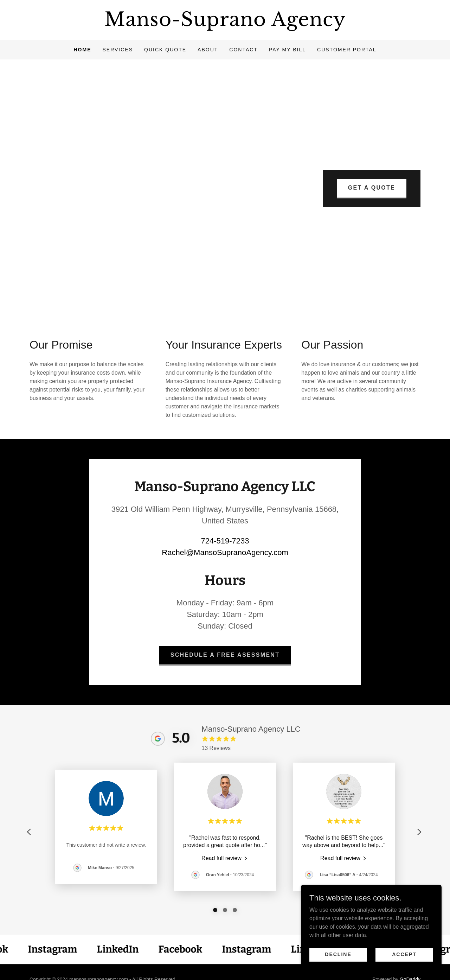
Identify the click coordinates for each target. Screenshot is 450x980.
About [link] (208, 50)
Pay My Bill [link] (287, 50)
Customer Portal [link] (347, 50)
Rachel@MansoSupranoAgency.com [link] (225, 552)
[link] (225, 24)
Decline (338, 954)
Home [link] (82, 50)
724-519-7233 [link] (225, 541)
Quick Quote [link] (165, 50)
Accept (404, 954)
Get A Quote (372, 188)
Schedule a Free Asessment (225, 655)
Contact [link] (243, 50)
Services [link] (118, 50)
